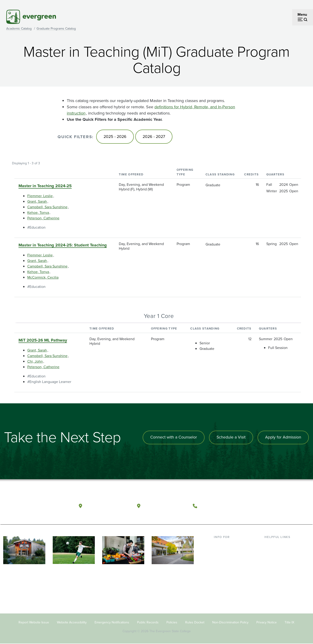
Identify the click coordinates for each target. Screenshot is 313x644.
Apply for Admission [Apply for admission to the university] (283, 438)
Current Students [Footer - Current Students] (228, 544)
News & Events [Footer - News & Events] (276, 582)
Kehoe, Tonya (38, 213)
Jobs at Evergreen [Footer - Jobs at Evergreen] (279, 589)
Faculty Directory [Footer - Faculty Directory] (278, 552)
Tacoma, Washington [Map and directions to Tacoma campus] (165, 506)
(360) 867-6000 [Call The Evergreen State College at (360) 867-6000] (217, 506)
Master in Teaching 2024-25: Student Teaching (63, 246)
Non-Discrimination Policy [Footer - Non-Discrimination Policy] (230, 623)
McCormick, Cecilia (43, 278)
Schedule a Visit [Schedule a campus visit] (230, 438)
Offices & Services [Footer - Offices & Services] (279, 559)
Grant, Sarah (37, 202)
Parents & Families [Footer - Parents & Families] (229, 559)
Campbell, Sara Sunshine (47, 207)
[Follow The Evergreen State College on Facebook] (263, 506)
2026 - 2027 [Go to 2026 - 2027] (155, 137)
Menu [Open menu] (302, 14)
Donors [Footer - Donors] (220, 574)
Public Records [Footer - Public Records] (148, 623)
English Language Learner (50, 382)
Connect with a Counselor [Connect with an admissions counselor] (173, 438)
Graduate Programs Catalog (56, 29)
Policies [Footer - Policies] (172, 623)
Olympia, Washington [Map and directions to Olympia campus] (108, 506)
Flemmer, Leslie (40, 196)
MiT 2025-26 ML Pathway (43, 340)
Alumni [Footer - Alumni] (220, 582)
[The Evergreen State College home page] (34, 507)
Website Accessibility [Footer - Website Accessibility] (72, 623)
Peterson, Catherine (43, 219)
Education (37, 228)
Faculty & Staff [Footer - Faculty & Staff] (225, 567)
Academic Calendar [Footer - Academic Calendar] (280, 574)
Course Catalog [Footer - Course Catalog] (277, 567)
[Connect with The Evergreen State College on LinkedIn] (292, 506)
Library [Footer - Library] (270, 544)
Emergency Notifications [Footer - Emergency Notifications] (112, 623)
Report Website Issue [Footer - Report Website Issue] (34, 623)
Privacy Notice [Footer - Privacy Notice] (267, 623)
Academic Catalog (19, 29)
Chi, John (35, 362)
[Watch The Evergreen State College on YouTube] (273, 506)
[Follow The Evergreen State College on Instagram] (282, 506)
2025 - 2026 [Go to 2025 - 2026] (115, 137)
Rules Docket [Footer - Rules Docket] (195, 623)
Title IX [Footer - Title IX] (289, 623)
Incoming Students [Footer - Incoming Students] (229, 552)
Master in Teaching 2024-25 (45, 186)
